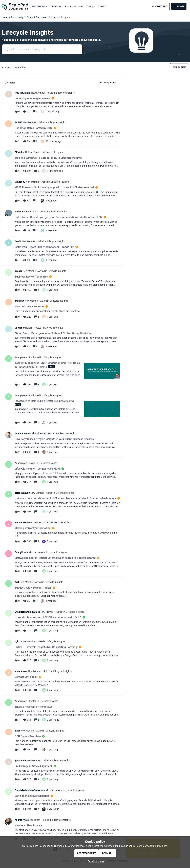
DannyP (19, 552)
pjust (17, 731)
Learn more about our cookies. (152, 846)
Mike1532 (20, 182)
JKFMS (18, 122)
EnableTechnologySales (27, 612)
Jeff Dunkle (21, 211)
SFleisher (20, 152)
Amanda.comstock (25, 433)
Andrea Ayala (22, 820)
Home (5, 17)
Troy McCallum (23, 93)
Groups (91, 6)
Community (17, 17)
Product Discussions (37, 17)
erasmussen (21, 671)
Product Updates (74, 6)
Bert (17, 582)
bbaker (18, 271)
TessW (18, 241)
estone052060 (22, 493)
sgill (17, 641)
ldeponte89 (21, 522)
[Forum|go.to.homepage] (15, 6)
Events (102, 6)
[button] (159, 6)
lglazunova (20, 760)
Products (56, 6)
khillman (19, 301)
